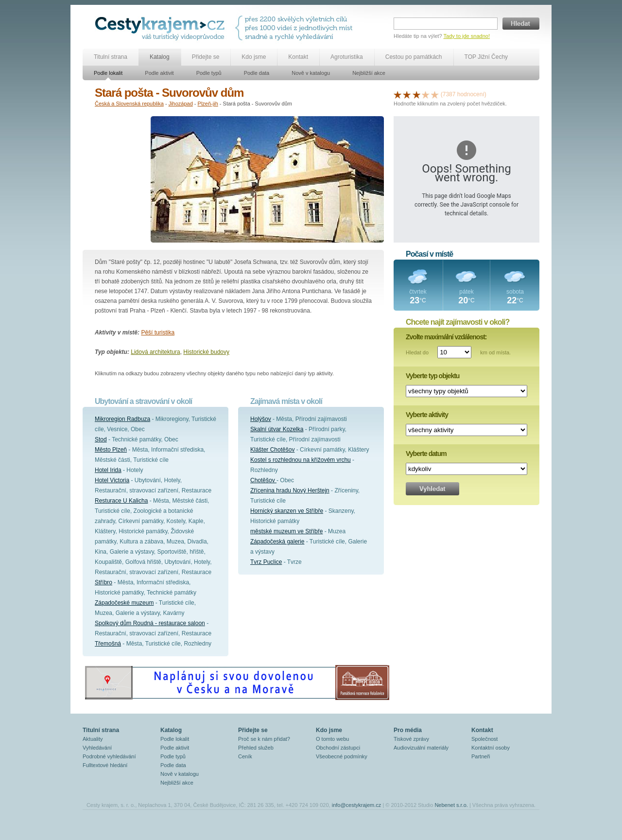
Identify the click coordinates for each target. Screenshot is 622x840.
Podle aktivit (159, 73)
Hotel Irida (108, 470)
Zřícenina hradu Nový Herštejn (290, 490)
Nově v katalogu (311, 73)
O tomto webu (332, 739)
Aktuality (93, 739)
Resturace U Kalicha (121, 501)
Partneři (481, 756)
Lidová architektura (155, 352)
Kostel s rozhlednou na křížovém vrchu (301, 460)
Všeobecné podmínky (342, 756)
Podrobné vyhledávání (109, 756)
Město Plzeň (111, 450)
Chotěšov (263, 480)
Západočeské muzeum (124, 603)
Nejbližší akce (369, 73)
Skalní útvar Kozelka (277, 429)
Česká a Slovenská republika (129, 104)
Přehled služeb (256, 748)
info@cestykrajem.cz (357, 805)
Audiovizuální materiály (421, 748)
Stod (101, 439)
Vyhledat (432, 489)
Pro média (408, 730)
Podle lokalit (108, 73)
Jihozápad (181, 104)
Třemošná (108, 644)
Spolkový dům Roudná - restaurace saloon (150, 623)
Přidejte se (206, 57)
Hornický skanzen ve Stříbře (287, 511)
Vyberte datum (426, 454)
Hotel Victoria (112, 480)
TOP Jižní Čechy (486, 57)
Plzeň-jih (208, 104)
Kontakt (298, 57)
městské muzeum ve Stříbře (286, 531)
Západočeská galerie (277, 542)
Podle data (257, 73)
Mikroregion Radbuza (122, 419)
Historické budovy (206, 352)
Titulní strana (111, 57)
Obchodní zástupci (338, 748)
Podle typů (209, 73)
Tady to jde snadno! (467, 36)
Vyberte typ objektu (432, 376)
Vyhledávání (97, 748)
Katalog (160, 57)
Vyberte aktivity (427, 415)
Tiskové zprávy (411, 739)
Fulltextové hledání (105, 765)
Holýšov (261, 419)
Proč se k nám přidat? (264, 739)
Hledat (521, 24)
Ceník (245, 756)
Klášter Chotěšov (272, 450)
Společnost (484, 739)
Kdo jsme (254, 57)
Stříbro (104, 582)
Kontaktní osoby (491, 748)
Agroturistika (347, 57)
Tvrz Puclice (266, 562)
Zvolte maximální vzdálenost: (446, 337)
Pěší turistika (158, 332)
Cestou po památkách (414, 57)
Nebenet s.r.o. (451, 805)
